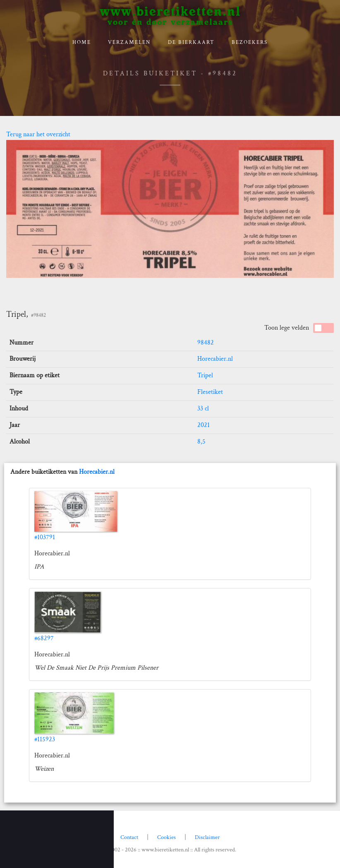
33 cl (203, 409)
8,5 (201, 442)
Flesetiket (210, 392)
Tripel (205, 375)
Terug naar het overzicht (38, 134)
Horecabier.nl (215, 359)
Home (82, 42)
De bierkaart (191, 42)
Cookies (166, 837)
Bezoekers (250, 42)
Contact (129, 837)
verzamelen (129, 42)
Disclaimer (207, 837)
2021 (204, 425)
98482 (206, 343)
